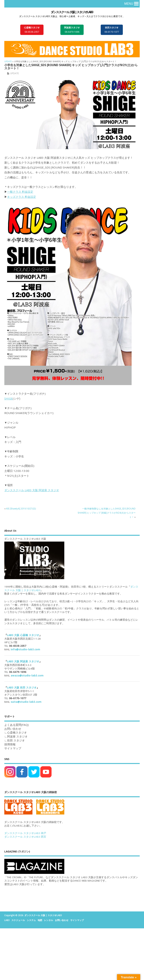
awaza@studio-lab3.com (27, 675)
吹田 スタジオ (16, 740)
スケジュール (18, 920)
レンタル (49, 920)
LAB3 (7, 920)
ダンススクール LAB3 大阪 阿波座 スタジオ (32, 490)
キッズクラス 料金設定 (22, 197)
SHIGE (9, 398)
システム (31, 920)
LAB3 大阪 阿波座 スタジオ (23, 661)
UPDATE (14, 73)
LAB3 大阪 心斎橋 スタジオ (23, 635)
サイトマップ (13, 748)
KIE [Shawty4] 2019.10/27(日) (21, 509)
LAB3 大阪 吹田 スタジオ (22, 688)
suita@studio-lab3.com (26, 702)
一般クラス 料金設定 (20, 192)
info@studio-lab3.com (25, 649)
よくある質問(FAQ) (16, 725)
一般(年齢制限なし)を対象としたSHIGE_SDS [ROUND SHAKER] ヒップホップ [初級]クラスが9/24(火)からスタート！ (107, 513)
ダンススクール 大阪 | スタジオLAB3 (72, 12)
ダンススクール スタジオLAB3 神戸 (25, 833)
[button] (129, 4)
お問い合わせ (62, 920)
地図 (40, 920)
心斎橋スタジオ (17, 732)
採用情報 (10, 744)
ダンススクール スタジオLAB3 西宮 (25, 837)
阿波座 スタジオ (17, 736)
